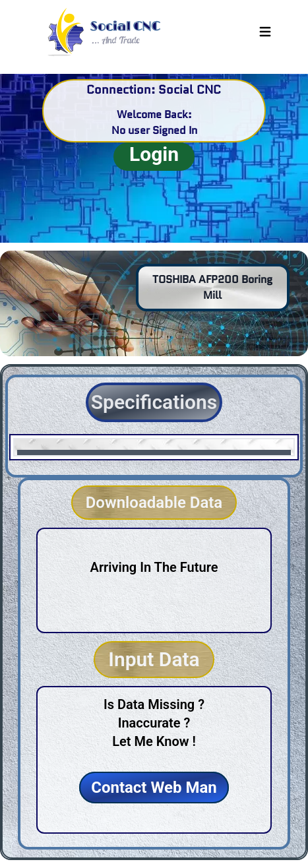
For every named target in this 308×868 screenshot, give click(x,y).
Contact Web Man (154, 788)
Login (154, 154)
